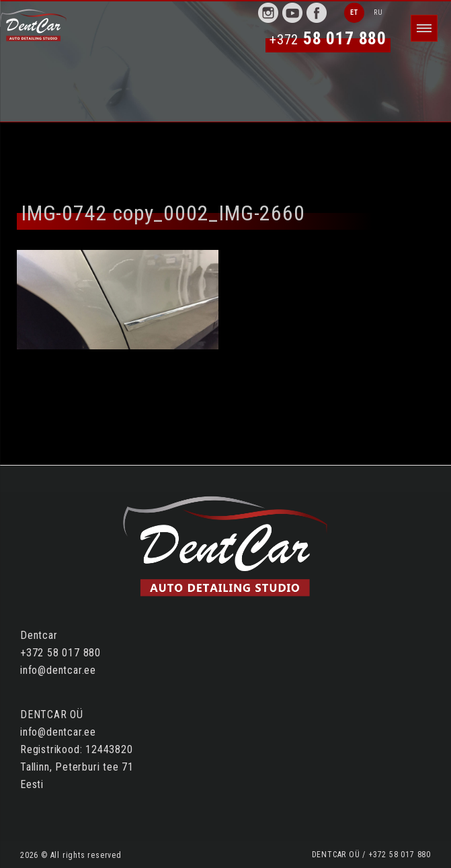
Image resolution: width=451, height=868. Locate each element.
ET (354, 12)
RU (378, 12)
